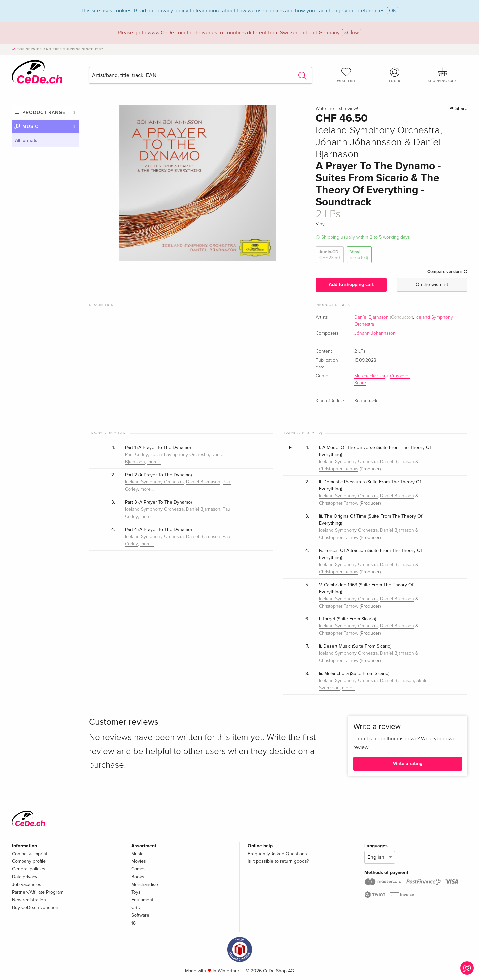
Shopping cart (443, 75)
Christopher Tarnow (339, 469)
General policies (29, 869)
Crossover (400, 376)
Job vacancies (27, 885)
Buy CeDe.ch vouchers (36, 908)
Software (140, 915)
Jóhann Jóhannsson (375, 333)
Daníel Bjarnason (371, 317)
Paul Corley (137, 455)
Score (360, 383)
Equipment (142, 900)
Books (138, 877)
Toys (136, 892)
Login (395, 75)
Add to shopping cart (351, 284)
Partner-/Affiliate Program (38, 892)
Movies (139, 861)
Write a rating (408, 763)
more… (154, 462)
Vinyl (359, 255)
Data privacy (25, 877)
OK (393, 11)
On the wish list (432, 284)
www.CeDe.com (166, 33)
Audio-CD (330, 255)
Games (139, 869)
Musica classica (370, 376)
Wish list (346, 75)
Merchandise (145, 885)
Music (30, 127)
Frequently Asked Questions (277, 854)
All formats (26, 141)
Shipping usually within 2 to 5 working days (366, 237)
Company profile (29, 861)
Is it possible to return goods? (278, 861)
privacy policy (172, 11)
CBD (136, 908)
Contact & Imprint (30, 854)
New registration (29, 900)
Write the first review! (337, 109)
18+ (135, 923)
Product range (44, 112)
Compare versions (447, 272)
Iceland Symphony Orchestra (180, 455)
